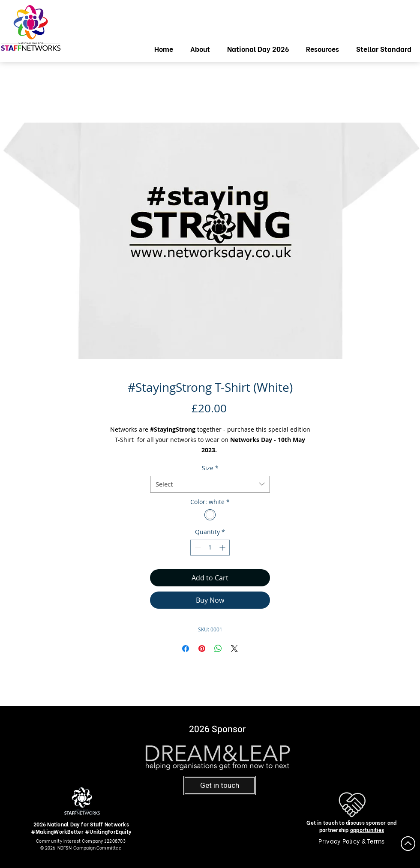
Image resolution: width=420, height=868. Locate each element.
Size (210, 468)
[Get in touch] (220, 785)
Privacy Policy (340, 841)
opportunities (367, 830)
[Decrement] (197, 548)
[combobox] (210, 484)
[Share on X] (234, 649)
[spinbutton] (210, 548)
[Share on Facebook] (186, 649)
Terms (376, 841)
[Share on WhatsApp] (218, 649)
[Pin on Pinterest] (202, 649)
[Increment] (223, 548)
